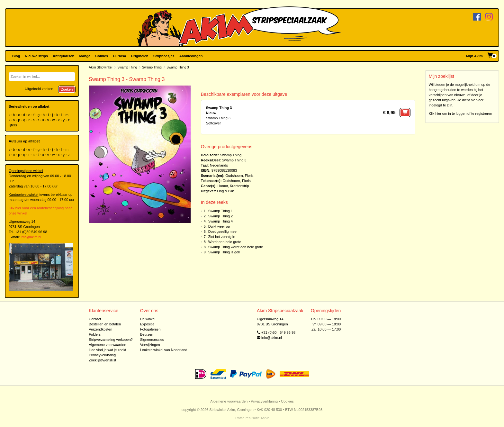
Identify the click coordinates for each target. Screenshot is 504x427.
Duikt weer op (219, 226)
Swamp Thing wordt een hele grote (236, 247)
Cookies (287, 401)
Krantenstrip (239, 186)
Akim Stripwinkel (100, 67)
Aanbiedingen (191, 56)
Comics (102, 56)
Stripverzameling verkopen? (111, 340)
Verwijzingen (150, 345)
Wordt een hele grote (225, 242)
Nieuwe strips (37, 56)
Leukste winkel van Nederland (164, 350)
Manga (85, 56)
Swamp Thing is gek (224, 252)
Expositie (147, 324)
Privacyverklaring (102, 355)
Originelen (139, 56)
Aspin (265, 418)
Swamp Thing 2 (221, 216)
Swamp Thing (127, 67)
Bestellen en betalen (105, 324)
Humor (223, 186)
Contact (95, 319)
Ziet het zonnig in (222, 237)
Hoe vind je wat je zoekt (107, 350)
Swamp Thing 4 (221, 221)
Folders (95, 334)
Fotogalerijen (150, 329)
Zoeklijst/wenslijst (102, 360)
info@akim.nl (31, 237)
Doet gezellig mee (222, 232)
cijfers (13, 125)
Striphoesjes (164, 56)
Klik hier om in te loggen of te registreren (461, 114)
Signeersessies (152, 340)
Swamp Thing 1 (221, 211)
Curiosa (119, 56)
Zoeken (67, 89)
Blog (16, 56)
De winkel (148, 319)
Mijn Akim (474, 56)
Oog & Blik (226, 191)
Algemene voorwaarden (107, 345)
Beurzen (147, 334)
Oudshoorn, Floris (239, 176)
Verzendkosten (100, 329)
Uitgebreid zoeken (39, 89)
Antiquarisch (63, 56)
